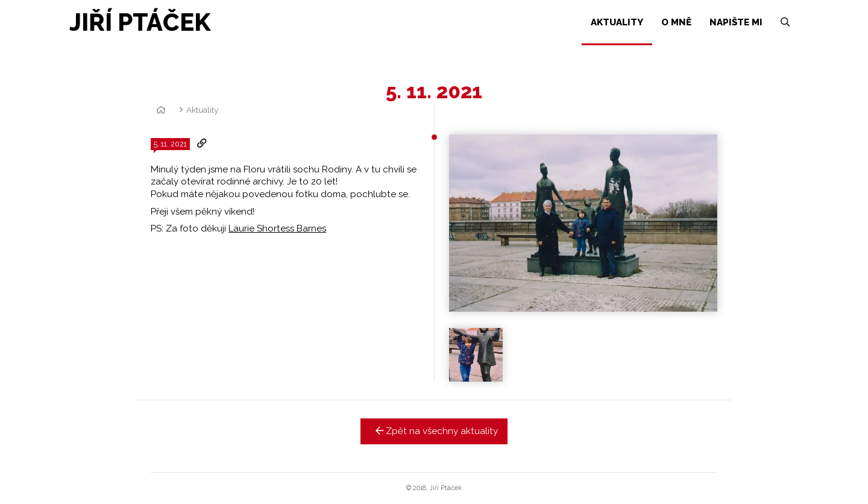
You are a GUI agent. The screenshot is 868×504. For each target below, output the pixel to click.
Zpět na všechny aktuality (434, 431)
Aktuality (202, 110)
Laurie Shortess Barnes (277, 228)
